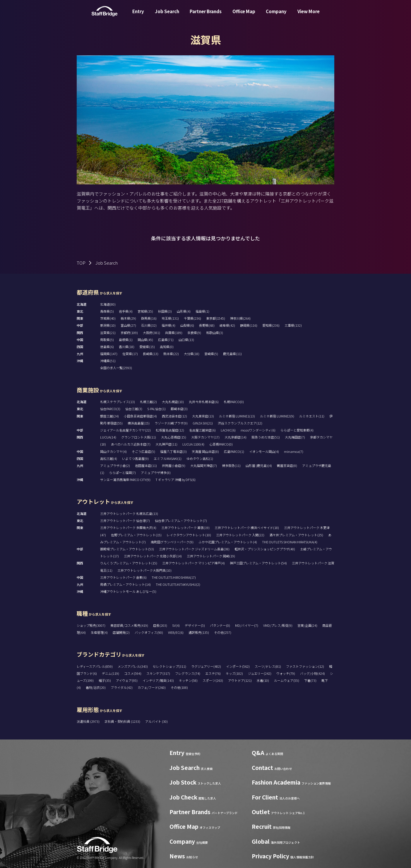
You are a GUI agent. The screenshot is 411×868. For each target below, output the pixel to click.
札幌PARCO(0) (234, 402)
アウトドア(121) (240, 680)
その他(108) (179, 687)
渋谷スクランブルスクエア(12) (240, 423)
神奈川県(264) (240, 318)
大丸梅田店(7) (295, 437)
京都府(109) (129, 333)
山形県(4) (184, 311)
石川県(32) (149, 325)
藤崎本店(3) (179, 409)
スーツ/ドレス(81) (268, 666)
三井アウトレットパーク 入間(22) (240, 535)
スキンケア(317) (158, 673)
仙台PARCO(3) (110, 409)
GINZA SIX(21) (203, 423)
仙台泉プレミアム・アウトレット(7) (181, 521)
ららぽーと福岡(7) (123, 472)
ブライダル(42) (122, 687)
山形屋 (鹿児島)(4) (259, 465)
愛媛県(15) (147, 347)
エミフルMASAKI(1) (168, 458)
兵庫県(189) (174, 333)
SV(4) (176, 625)
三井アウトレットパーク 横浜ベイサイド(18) (247, 528)
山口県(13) (186, 340)
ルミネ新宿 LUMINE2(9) (277, 416)
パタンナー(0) (220, 625)
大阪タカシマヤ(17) (205, 437)
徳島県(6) (107, 347)
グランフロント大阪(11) (139, 437)
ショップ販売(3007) (91, 625)
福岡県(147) (109, 354)
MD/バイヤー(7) (247, 625)
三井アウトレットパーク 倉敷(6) (123, 577)
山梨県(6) (187, 325)
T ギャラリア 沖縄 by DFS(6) (175, 480)
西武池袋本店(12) (174, 416)
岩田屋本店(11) (146, 465)
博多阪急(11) (231, 465)
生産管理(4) (99, 632)
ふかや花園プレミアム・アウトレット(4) (228, 542)
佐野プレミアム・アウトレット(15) (136, 535)
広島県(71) (166, 340)
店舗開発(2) (121, 632)
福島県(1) (202, 311)
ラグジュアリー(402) (206, 666)
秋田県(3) (165, 311)
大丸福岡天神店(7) (204, 465)
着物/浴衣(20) (96, 687)
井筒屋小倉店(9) (174, 465)
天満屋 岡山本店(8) (205, 451)
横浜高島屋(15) (139, 423)
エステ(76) (213, 673)
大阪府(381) (151, 333)
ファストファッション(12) (305, 666)
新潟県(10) (108, 325)
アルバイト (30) (156, 721)
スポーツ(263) (213, 680)
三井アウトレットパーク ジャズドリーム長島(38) (194, 549)
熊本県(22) (171, 354)
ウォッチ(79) (286, 673)
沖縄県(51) (108, 361)
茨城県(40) (108, 318)
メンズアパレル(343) (133, 666)
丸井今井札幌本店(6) (204, 402)
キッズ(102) (234, 673)
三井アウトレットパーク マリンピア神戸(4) (193, 563)
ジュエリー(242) (260, 673)
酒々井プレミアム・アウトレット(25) (296, 535)
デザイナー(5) (195, 625)
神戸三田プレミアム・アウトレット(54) (258, 563)
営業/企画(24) (307, 625)
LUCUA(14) (108, 437)
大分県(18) (192, 354)
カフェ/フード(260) (152, 687)
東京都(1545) (216, 318)
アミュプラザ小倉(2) (115, 465)
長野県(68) (207, 325)
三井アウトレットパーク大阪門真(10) (144, 570)
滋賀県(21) (108, 333)
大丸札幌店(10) (173, 402)
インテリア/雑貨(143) (158, 680)
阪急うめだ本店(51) (266, 437)
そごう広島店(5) (143, 451)
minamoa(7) (294, 451)
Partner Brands (206, 16)
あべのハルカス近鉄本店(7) (131, 444)
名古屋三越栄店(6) (202, 430)
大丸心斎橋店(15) (174, 437)
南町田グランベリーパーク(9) (172, 542)
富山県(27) (128, 325)
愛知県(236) (271, 325)
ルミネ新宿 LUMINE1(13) (237, 416)
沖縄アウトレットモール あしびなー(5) (128, 591)
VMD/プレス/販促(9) (278, 625)
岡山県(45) (145, 340)
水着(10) (263, 680)
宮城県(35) (145, 311)
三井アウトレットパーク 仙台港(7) (125, 521)
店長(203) (160, 625)
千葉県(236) (192, 318)
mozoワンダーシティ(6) (258, 430)
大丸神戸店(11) (166, 444)
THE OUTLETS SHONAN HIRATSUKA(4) (290, 542)
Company (276, 16)
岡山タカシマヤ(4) (113, 451)
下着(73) (310, 680)
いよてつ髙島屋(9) (135, 458)
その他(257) (223, 632)
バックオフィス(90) (149, 632)
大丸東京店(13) (203, 416)
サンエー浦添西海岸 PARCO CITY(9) (125, 480)
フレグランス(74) (188, 673)
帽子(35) (105, 680)
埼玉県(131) (170, 318)
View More (309, 16)
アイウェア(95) (127, 680)
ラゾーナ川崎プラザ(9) (171, 423)
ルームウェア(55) (287, 680)
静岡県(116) (249, 325)
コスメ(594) (133, 673)
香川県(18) (127, 347)
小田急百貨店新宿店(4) (140, 416)
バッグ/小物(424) (312, 673)
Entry (138, 16)
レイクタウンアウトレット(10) (189, 535)
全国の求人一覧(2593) (116, 368)
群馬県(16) (149, 318)
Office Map (244, 16)
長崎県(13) (151, 354)
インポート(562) (238, 666)
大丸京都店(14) (236, 437)
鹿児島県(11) (232, 354)
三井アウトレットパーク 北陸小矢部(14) (153, 556)
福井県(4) (168, 325)
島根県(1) (126, 340)
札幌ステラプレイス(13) (118, 402)
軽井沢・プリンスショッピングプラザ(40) (265, 549)
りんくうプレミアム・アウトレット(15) (129, 563)
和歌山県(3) (215, 333)
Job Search (167, 16)
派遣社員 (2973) (88, 721)
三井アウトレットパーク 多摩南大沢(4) (128, 528)
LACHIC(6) (228, 430)
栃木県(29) (128, 318)
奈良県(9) (194, 333)
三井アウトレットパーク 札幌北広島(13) (129, 513)
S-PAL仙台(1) (156, 409)
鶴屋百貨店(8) (287, 465)
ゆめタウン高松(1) (200, 458)
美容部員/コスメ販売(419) (129, 625)
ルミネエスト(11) (312, 416)
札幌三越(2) (148, 402)
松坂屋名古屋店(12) (170, 430)
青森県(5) (107, 311)
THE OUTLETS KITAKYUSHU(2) (178, 584)
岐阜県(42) (227, 325)
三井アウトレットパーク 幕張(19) (185, 528)
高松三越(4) (109, 458)
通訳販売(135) (199, 632)
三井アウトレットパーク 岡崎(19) (211, 556)
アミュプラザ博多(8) (156, 472)
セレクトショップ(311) (169, 666)
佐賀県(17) (130, 354)
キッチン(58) (188, 680)
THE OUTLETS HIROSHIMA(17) (174, 577)
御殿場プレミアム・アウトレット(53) (127, 549)
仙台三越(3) (134, 409)
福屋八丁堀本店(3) (173, 451)
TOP (81, 263)
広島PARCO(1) (234, 451)
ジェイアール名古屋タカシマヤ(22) (125, 430)
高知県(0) (167, 347)
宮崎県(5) (211, 354)
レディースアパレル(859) (95, 666)
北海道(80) (108, 304)
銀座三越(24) (109, 416)
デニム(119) (111, 673)
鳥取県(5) (107, 340)
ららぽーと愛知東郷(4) (297, 430)
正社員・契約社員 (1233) (123, 721)
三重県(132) (293, 325)
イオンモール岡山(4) (264, 451)
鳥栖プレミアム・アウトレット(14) (125, 584)
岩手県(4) (126, 311)
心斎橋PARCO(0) (221, 444)
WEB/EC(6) (176, 632)
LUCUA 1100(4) (193, 444)
